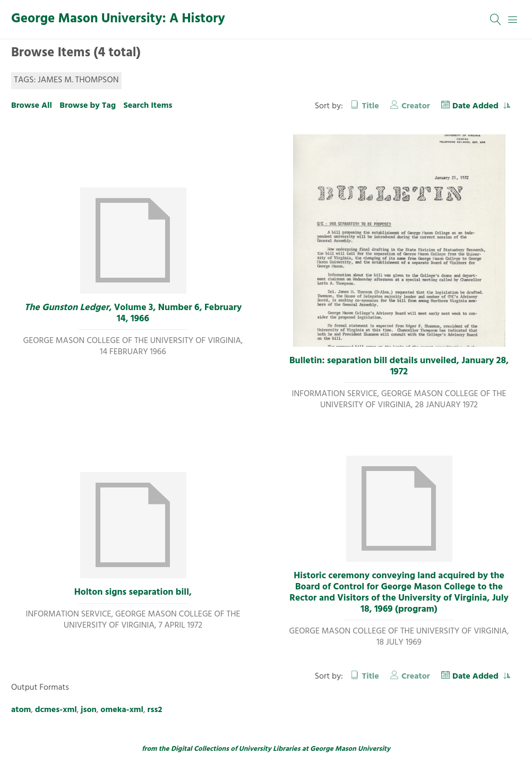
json (89, 710)
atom (21, 710)
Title (371, 106)
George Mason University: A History (118, 19)
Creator (416, 106)
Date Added (477, 106)
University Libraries (270, 749)
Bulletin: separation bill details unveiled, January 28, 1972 (399, 367)
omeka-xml (122, 710)
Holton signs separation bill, (133, 593)
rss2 (155, 710)
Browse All (32, 106)
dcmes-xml (56, 710)
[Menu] (513, 20)
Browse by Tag (88, 106)
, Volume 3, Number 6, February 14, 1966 (133, 314)
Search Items (148, 106)
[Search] (496, 20)
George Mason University (350, 749)
